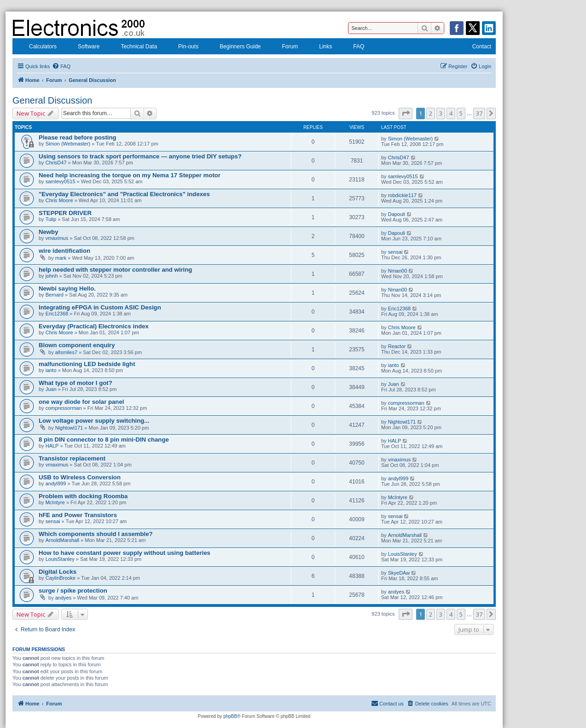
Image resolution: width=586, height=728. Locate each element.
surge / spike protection (73, 591)
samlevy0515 (61, 181)
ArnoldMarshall (62, 540)
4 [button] (451, 113)
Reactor (397, 346)
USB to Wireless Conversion (80, 477)
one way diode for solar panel (81, 402)
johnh (52, 276)
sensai (395, 252)
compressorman (64, 408)
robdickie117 (402, 195)
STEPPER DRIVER (65, 213)
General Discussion (52, 100)
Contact (476, 47)
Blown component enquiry (77, 345)
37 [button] (479, 113)
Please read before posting (78, 137)
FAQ (353, 47)
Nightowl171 (69, 428)
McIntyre (55, 502)
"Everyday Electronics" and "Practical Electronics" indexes (124, 194)
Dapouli (397, 214)
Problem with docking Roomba (83, 496)
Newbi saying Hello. (67, 288)
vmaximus (57, 238)
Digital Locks (58, 572)
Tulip (51, 219)
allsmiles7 (66, 352)
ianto (51, 370)
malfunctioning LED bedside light (87, 364)
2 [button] (431, 113)
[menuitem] (61, 66)
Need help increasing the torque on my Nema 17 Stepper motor (130, 175)
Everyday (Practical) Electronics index (94, 326)
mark (61, 258)
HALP (52, 446)
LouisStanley (60, 559)
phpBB (230, 716)
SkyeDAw (399, 573)
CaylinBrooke (61, 578)
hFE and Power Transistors (78, 515)
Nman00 (398, 271)
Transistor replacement (72, 458)
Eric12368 (57, 314)
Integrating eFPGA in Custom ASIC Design (100, 307)
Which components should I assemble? (96, 534)
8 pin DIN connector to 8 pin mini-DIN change (104, 440)
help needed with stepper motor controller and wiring (115, 270)
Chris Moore (59, 200)
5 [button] (461, 113)
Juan (51, 389)
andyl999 (56, 483)
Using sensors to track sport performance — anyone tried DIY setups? (140, 156)
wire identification (64, 251)
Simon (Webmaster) (68, 144)
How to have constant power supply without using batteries (125, 553)
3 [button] (441, 113)
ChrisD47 (56, 163)
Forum (284, 47)
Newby (49, 232)
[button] (406, 113)
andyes (63, 598)
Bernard (55, 295)
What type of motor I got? (75, 383)
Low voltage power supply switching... (94, 421)
